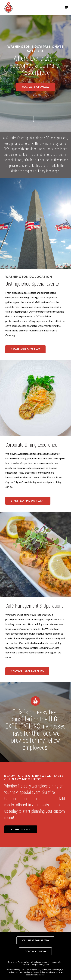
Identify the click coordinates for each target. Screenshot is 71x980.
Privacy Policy (56, 962)
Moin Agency (43, 965)
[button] (66, 7)
